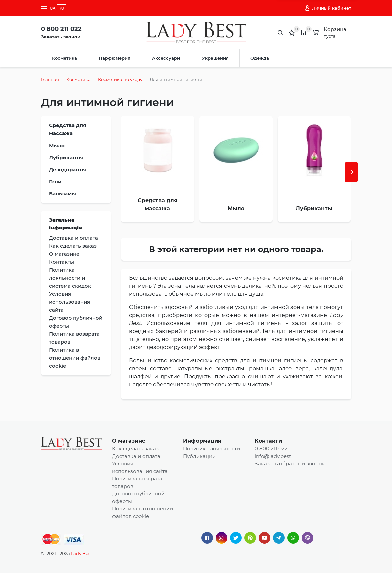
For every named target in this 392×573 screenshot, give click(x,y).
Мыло (57, 145)
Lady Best (81, 553)
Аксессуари (166, 58)
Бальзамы (63, 193)
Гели (55, 181)
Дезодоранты (68, 169)
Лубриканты (66, 157)
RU (61, 8)
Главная (50, 79)
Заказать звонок (61, 37)
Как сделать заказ (135, 448)
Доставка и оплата (136, 456)
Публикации (199, 456)
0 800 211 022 (61, 29)
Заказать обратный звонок (290, 463)
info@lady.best (273, 456)
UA (53, 8)
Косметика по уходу (120, 79)
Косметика (65, 58)
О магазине (129, 441)
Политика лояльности (212, 448)
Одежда (260, 58)
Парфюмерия (115, 58)
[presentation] (351, 172)
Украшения (215, 58)
